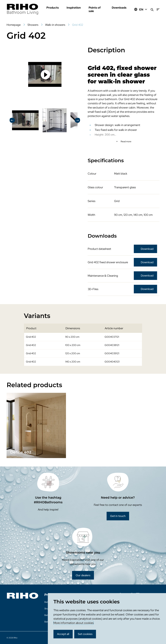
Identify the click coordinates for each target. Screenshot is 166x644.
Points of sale (95, 9)
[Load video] (45, 74)
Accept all (63, 634)
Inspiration (74, 8)
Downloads (119, 8)
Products (53, 8)
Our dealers (83, 575)
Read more (126, 141)
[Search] (152, 9)
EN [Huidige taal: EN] (143, 9)
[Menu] (158, 9)
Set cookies (85, 634)
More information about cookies (74, 623)
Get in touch (118, 516)
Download (147, 249)
